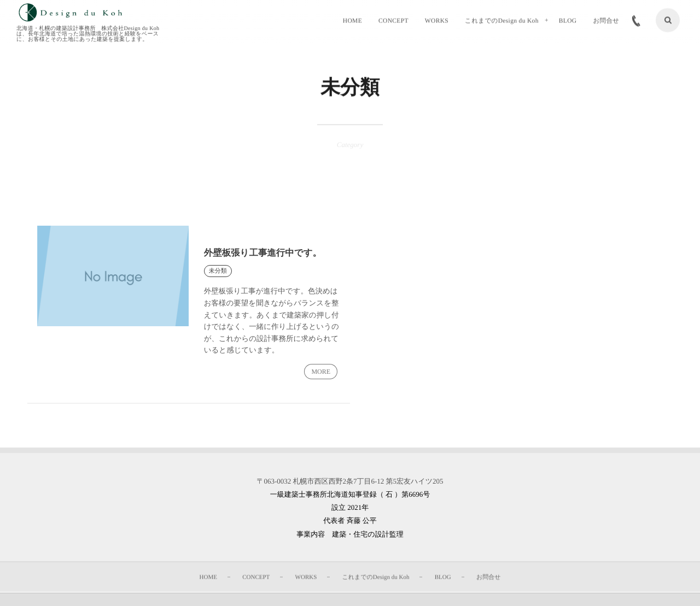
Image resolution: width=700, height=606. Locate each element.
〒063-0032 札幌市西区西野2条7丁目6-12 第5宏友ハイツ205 (350, 483)
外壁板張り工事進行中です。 (265, 253)
